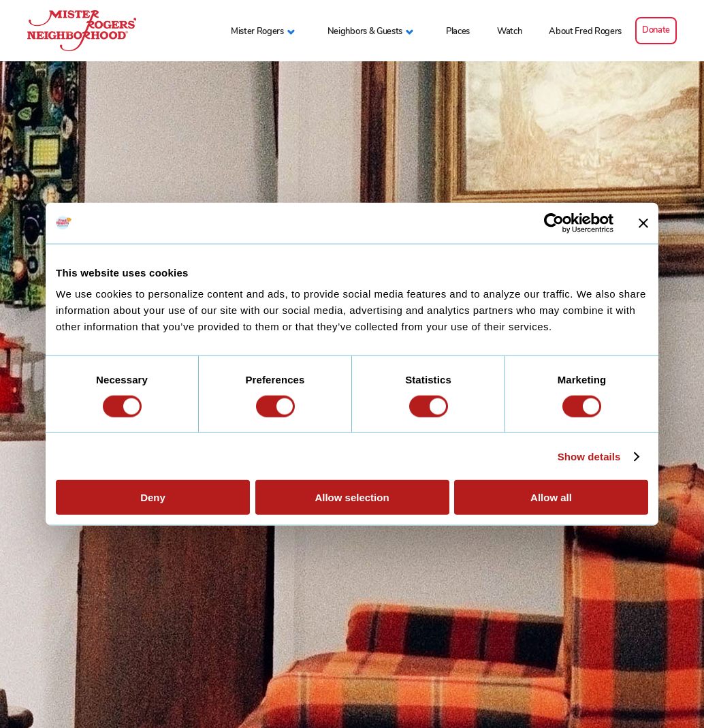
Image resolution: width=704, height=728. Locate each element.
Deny (153, 497)
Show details (589, 456)
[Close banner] (643, 223)
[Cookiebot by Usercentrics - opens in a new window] (554, 223)
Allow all (551, 497)
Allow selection (352, 497)
